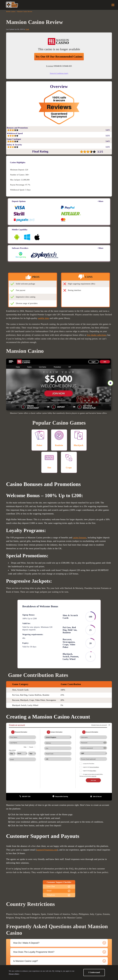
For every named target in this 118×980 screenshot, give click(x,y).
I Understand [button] (94, 972)
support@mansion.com (47, 850)
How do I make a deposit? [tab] (26, 943)
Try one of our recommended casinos (59, 57)
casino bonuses (80, 538)
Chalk (27, 29)
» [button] (110, 383)
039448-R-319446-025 (63, 66)
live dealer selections (97, 335)
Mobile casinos (11, 12)
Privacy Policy (14, 974)
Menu (113, 5)
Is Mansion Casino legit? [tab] (26, 961)
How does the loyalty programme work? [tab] (34, 952)
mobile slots (43, 318)
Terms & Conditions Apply (59, 73)
